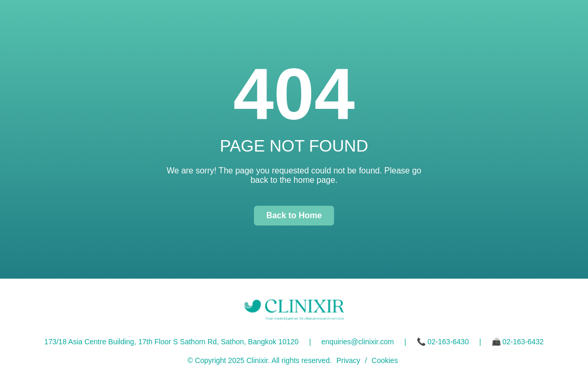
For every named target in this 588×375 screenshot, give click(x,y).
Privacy (348, 360)
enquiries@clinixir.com (358, 342)
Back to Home (294, 215)
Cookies (385, 360)
